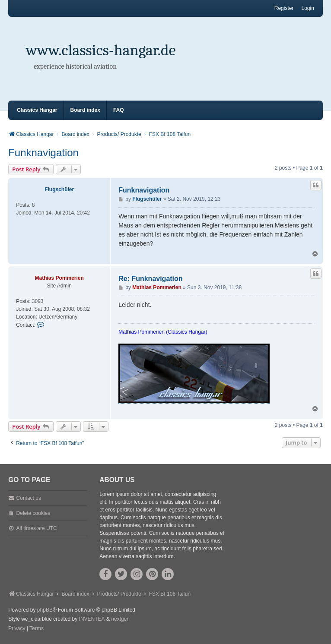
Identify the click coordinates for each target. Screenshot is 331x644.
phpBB (45, 610)
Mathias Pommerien (59, 278)
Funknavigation (43, 153)
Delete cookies (33, 513)
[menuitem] (17, 629)
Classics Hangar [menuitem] (37, 110)
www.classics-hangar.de (101, 50)
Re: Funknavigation (150, 279)
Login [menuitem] (307, 8)
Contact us (29, 498)
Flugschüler (59, 189)
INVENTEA (92, 619)
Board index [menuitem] (85, 110)
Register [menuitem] (284, 8)
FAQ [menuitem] (119, 110)
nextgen (120, 619)
